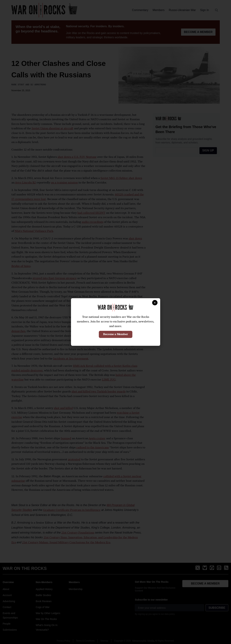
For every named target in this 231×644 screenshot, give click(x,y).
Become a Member (116, 334)
